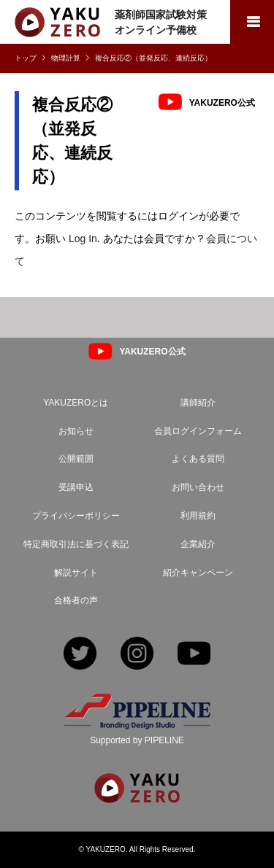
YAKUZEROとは (76, 403)
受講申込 (76, 487)
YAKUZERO (106, 849)
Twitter (80, 655)
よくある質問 (198, 459)
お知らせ (76, 431)
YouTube (194, 655)
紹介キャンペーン (198, 573)
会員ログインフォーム (198, 431)
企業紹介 (198, 544)
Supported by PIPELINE (137, 740)
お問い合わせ (198, 487)
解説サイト (76, 573)
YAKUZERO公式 (222, 102)
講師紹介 (198, 403)
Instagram (137, 655)
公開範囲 (76, 459)
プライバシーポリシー (76, 516)
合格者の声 (76, 600)
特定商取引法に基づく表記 (76, 544)
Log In (83, 239)
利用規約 (198, 516)
